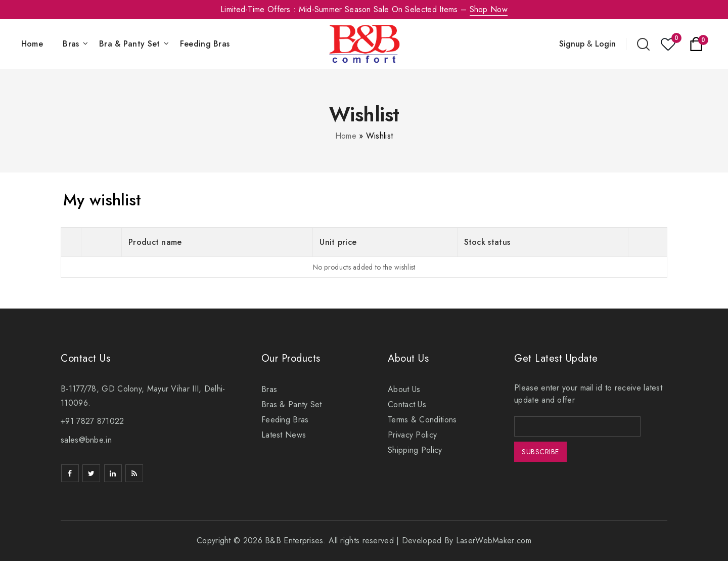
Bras (71, 44)
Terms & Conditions (422, 420)
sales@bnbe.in (86, 440)
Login (605, 44)
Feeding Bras (205, 44)
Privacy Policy (412, 435)
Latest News (284, 435)
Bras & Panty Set (292, 404)
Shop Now (489, 9)
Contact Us (407, 404)
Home (32, 44)
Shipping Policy (415, 450)
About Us (404, 389)
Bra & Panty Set (130, 44)
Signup (572, 44)
